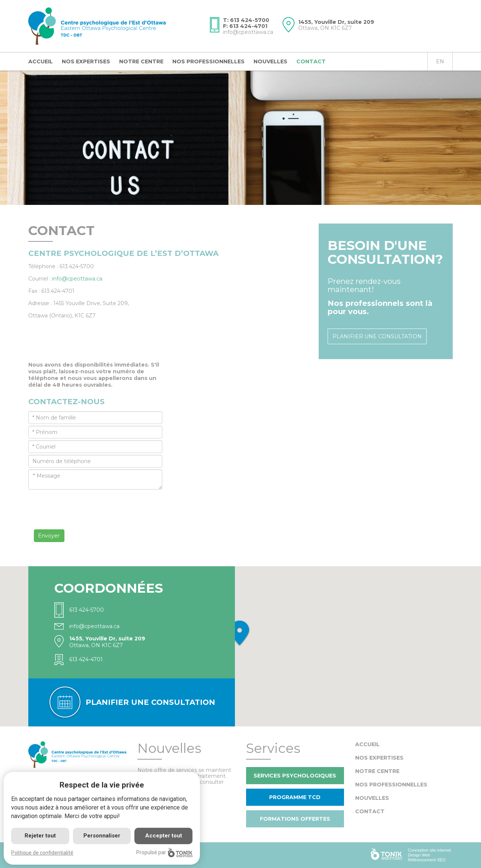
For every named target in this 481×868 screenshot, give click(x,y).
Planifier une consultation (377, 336)
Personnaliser (102, 836)
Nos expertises (86, 61)
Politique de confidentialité (42, 853)
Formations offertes (295, 819)
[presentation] (85, 504)
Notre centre (141, 61)
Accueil (41, 61)
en (440, 61)
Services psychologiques (295, 776)
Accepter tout (164, 836)
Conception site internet (429, 850)
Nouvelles (270, 61)
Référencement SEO (427, 860)
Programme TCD (295, 797)
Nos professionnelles (208, 61)
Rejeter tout (40, 836)
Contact (311, 61)
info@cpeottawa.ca (248, 32)
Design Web (419, 855)
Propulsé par (164, 853)
